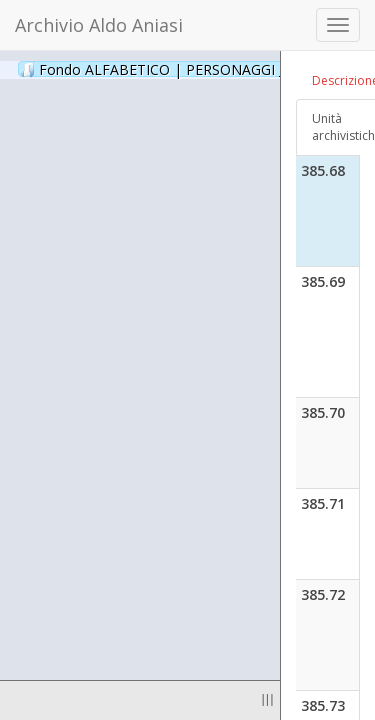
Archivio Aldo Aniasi (99, 25)
